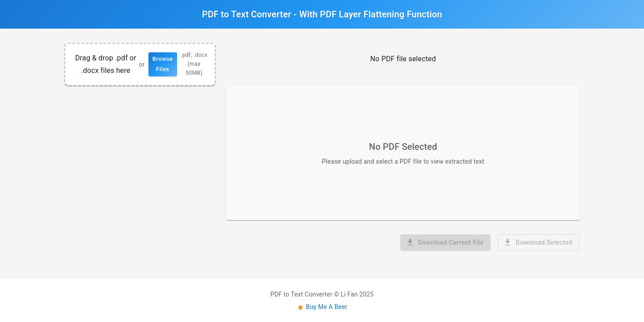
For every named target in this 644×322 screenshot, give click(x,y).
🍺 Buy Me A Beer (322, 307)
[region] (140, 64)
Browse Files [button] (163, 64)
